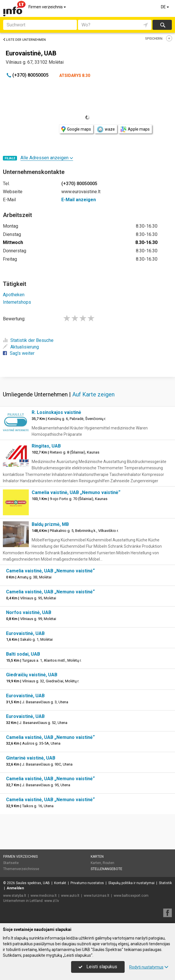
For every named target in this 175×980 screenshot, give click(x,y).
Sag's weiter (19, 353)
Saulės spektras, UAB (33, 883)
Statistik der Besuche (28, 340)
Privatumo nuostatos (87, 883)
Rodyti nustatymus (149, 967)
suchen (162, 25)
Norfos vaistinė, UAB (29, 612)
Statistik (165, 883)
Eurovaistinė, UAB (25, 633)
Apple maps (135, 129)
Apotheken (14, 295)
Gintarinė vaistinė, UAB (31, 758)
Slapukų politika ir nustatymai (131, 883)
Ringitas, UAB (46, 446)
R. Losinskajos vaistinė (56, 412)
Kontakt (60, 883)
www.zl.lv (52, 901)
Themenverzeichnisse (21, 869)
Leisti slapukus (98, 967)
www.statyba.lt (15, 896)
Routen (109, 863)
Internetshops (17, 302)
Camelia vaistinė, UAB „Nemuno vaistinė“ (76, 492)
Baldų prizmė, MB (50, 524)
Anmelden (15, 888)
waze (106, 129)
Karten (97, 857)
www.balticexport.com (131, 896)
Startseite (11, 863)
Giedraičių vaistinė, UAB (32, 675)
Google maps (76, 129)
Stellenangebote (106, 869)
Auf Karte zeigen (93, 394)
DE (165, 7)
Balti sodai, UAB (23, 654)
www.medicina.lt (44, 896)
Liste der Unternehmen (24, 40)
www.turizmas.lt (97, 896)
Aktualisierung (21, 347)
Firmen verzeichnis (48, 7)
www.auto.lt (70, 896)
